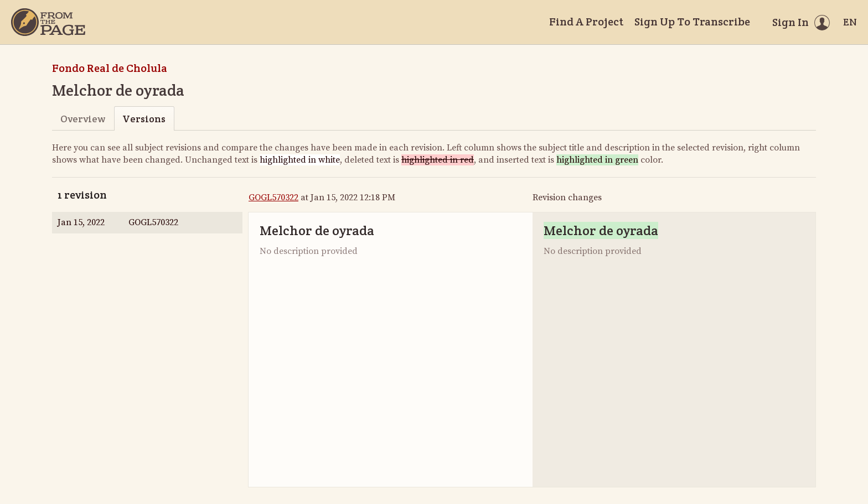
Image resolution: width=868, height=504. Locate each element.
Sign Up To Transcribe (692, 22)
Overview (83, 119)
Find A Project (586, 22)
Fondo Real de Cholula (110, 68)
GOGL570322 (273, 198)
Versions (144, 119)
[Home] (48, 22)
